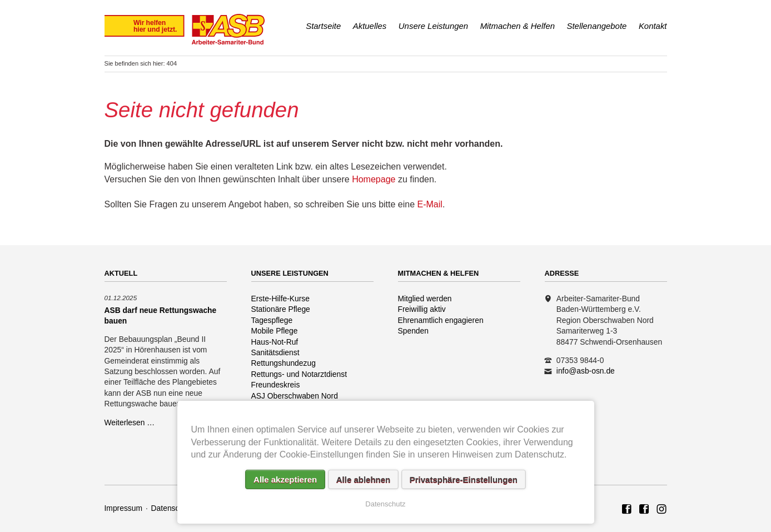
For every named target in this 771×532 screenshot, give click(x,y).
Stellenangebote (597, 26)
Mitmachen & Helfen (518, 26)
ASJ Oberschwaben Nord (295, 396)
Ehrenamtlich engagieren (441, 320)
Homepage (374, 179)
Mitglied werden (425, 299)
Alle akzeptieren (285, 479)
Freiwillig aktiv (422, 309)
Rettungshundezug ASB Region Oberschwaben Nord (661, 510)
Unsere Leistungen (433, 26)
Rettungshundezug (283, 363)
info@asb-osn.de (586, 371)
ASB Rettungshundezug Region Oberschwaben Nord (644, 510)
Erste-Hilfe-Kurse (281, 299)
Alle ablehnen (364, 479)
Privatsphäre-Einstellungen (464, 479)
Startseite (323, 26)
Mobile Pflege (275, 331)
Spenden (414, 331)
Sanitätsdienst (275, 352)
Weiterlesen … (130, 422)
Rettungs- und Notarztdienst (299, 374)
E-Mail (430, 204)
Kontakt (653, 26)
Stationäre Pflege (281, 309)
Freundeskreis (276, 385)
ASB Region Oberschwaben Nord (627, 510)
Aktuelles (370, 26)
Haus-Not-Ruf (275, 342)
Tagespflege (272, 320)
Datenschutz (173, 508)
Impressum (124, 508)
